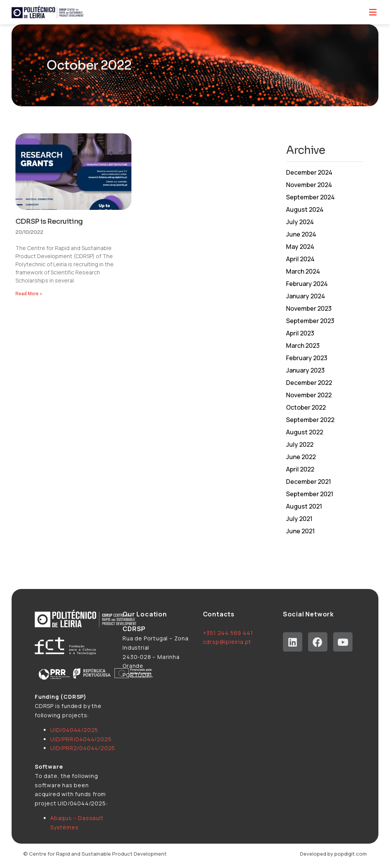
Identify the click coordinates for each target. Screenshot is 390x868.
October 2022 (306, 407)
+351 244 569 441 (228, 633)
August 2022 (305, 432)
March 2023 (303, 345)
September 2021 (310, 494)
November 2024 (309, 185)
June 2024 (301, 234)
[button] (373, 12)
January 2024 (306, 296)
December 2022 (309, 383)
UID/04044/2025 (74, 730)
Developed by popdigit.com (333, 854)
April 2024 (300, 259)
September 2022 (310, 420)
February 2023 (307, 358)
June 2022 (301, 457)
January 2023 (305, 370)
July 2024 (300, 222)
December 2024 (309, 172)
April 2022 (300, 469)
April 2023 (300, 333)
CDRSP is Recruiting (49, 221)
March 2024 (303, 271)
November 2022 (309, 395)
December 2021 (308, 482)
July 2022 (300, 444)
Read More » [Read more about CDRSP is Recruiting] (29, 294)
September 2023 (310, 321)
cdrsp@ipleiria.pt (227, 642)
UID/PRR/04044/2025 (81, 739)
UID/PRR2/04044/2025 (83, 748)
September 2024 (310, 197)
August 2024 (305, 209)
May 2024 (300, 247)
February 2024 (307, 284)
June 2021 (300, 531)
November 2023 (309, 308)
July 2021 (299, 519)
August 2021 (304, 506)
